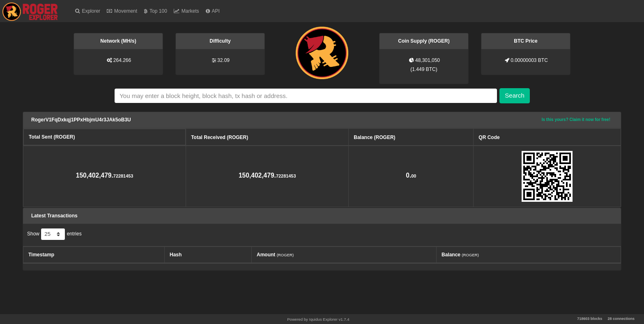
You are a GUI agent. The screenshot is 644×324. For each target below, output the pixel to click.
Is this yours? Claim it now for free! (576, 120)
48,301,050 (428, 60)
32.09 (223, 60)
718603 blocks (590, 319)
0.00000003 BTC (529, 60)
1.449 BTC (424, 69)
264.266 (122, 60)
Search (515, 95)
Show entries (54, 234)
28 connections (621, 319)
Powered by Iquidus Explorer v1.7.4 (318, 319)
